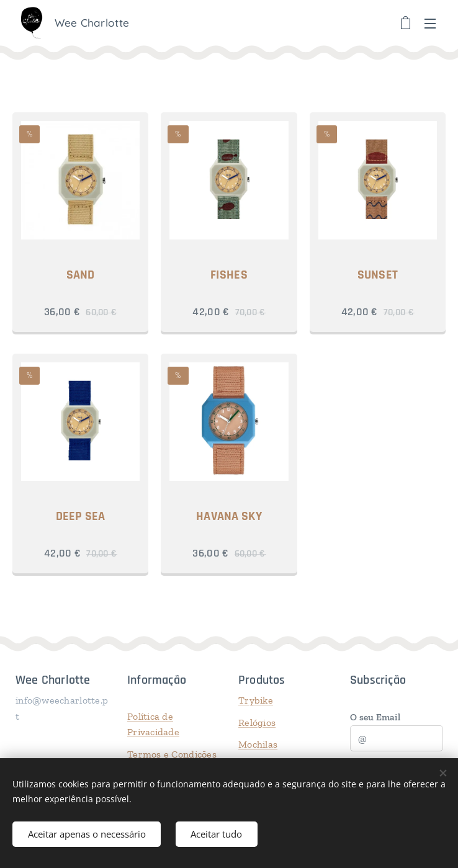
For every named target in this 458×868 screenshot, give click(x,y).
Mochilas (258, 744)
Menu (430, 24)
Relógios (257, 722)
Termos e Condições (172, 754)
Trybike (256, 700)
